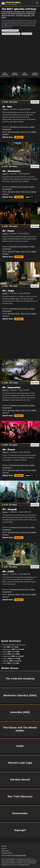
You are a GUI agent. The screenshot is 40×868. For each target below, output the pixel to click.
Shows (4, 846)
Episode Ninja (21, 855)
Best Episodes (5, 74)
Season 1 (6, 109)
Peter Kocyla (26, 132)
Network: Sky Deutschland (11, 34)
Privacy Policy (7, 853)
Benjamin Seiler (14, 132)
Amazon (19, 137)
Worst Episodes (15, 74)
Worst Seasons (35, 74)
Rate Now (35, 102)
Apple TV (29, 197)
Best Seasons (25, 74)
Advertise (5, 851)
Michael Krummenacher (19, 127)
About (4, 848)
